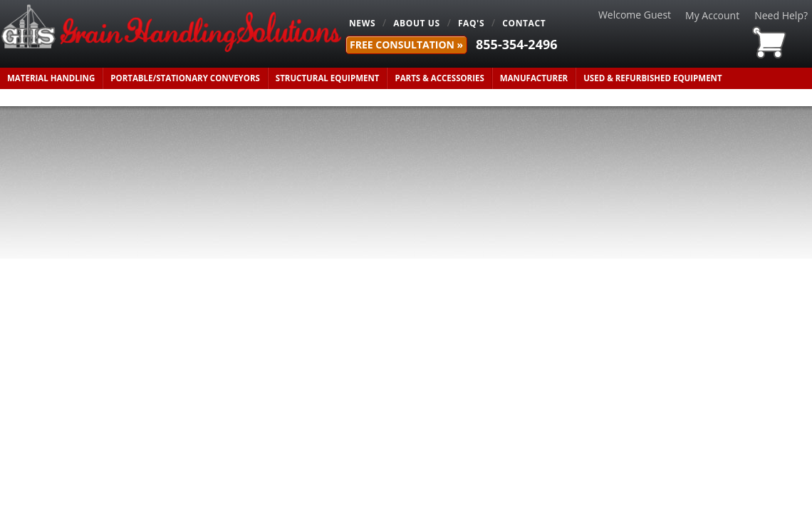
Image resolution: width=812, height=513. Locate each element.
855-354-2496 (517, 44)
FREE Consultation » (406, 45)
